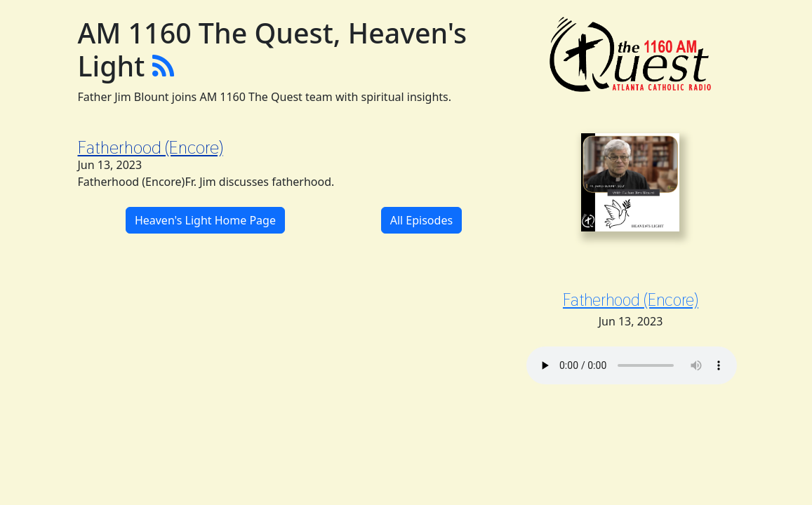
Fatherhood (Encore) (151, 147)
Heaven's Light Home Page (205, 220)
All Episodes (421, 220)
